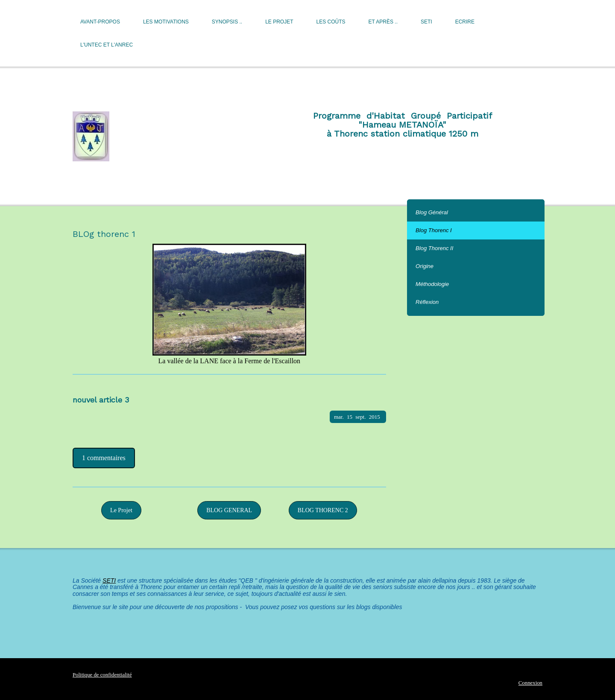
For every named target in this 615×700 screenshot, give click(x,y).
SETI (426, 22)
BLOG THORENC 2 (323, 510)
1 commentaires (104, 458)
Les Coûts (331, 22)
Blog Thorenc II (434, 248)
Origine (425, 266)
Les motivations (166, 22)
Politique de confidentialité (102, 675)
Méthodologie (432, 284)
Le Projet (279, 22)
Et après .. (383, 22)
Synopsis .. (227, 22)
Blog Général (432, 212)
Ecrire (465, 22)
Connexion (530, 683)
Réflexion (427, 302)
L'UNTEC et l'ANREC (107, 45)
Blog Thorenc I (434, 230)
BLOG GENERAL (229, 510)
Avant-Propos (100, 22)
